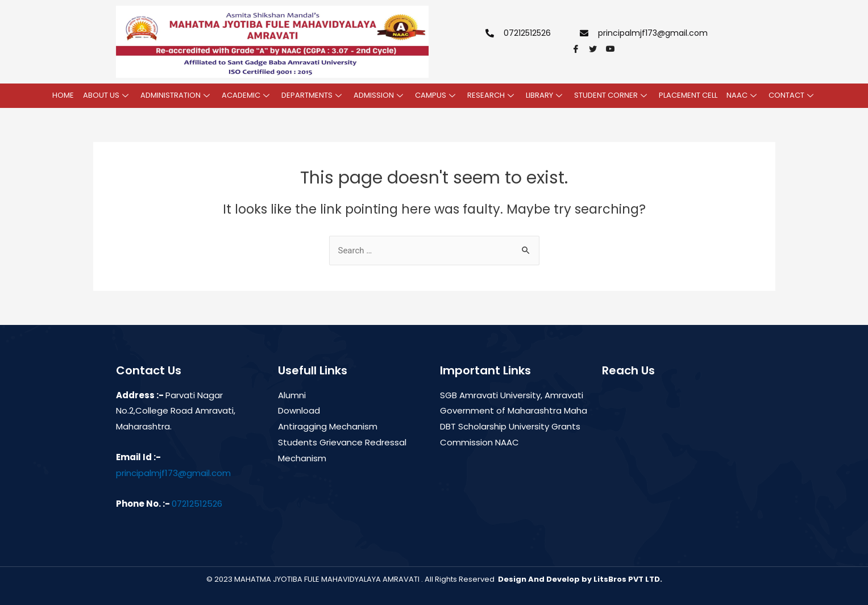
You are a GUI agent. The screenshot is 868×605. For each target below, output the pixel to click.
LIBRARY (545, 95)
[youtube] (613, 49)
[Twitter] (596, 49)
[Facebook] (579, 49)
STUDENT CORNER (612, 95)
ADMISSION (380, 95)
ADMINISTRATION (176, 95)
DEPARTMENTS (313, 95)
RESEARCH (492, 95)
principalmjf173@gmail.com (173, 473)
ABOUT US (107, 95)
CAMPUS (437, 95)
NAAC (743, 95)
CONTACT (792, 95)
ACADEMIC (247, 95)
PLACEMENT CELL (688, 95)
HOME (63, 95)
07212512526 (197, 504)
